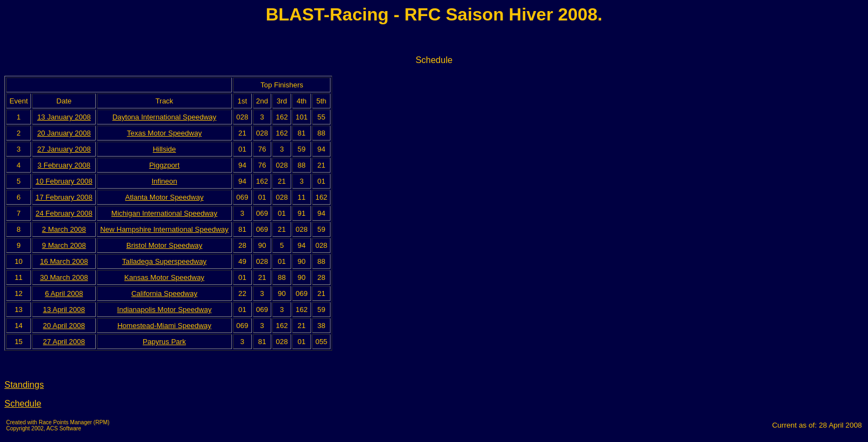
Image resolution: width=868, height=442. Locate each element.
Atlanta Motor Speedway (164, 197)
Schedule (23, 404)
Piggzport (164, 165)
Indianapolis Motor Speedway (165, 310)
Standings (24, 385)
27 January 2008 (64, 149)
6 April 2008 (64, 293)
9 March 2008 (64, 245)
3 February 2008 (64, 165)
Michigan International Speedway (164, 213)
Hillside (164, 149)
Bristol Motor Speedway (164, 245)
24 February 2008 (64, 213)
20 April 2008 (64, 326)
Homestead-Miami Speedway (164, 326)
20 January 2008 (64, 133)
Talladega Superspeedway (165, 261)
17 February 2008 (64, 197)
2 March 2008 (64, 229)
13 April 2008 (64, 310)
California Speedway (164, 293)
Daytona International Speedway (164, 117)
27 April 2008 (64, 342)
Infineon (164, 181)
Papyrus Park (164, 342)
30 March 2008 (64, 277)
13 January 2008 (64, 117)
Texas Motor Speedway (164, 133)
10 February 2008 (64, 181)
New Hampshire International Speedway (164, 229)
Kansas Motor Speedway (165, 277)
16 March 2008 (64, 261)
